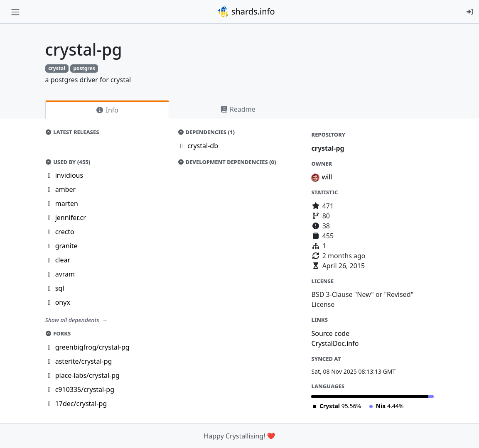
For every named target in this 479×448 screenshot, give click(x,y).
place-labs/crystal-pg (87, 375)
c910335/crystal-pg (85, 389)
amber (65, 189)
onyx (63, 302)
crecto (65, 232)
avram (65, 274)
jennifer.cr (71, 218)
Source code (330, 333)
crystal (56, 68)
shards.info (246, 12)
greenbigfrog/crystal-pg (92, 347)
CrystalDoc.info (335, 343)
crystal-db (203, 146)
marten (67, 203)
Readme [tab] (238, 109)
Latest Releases (72, 132)
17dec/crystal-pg (81, 404)
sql (60, 288)
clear (63, 260)
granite (66, 246)
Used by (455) (68, 162)
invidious (69, 175)
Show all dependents (73, 320)
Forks (58, 333)
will (327, 177)
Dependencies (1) (206, 132)
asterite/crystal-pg (84, 361)
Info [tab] (107, 110)
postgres (84, 68)
